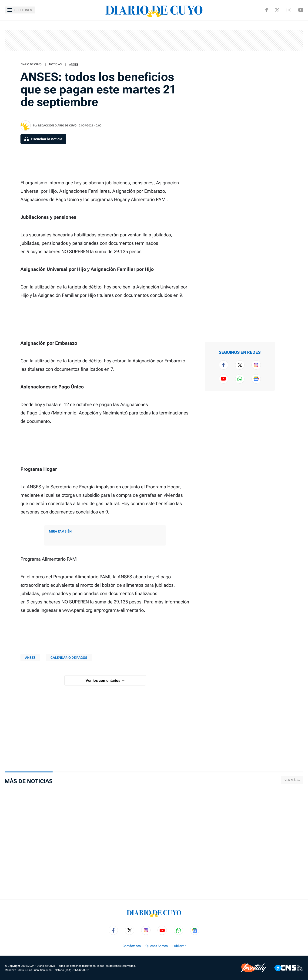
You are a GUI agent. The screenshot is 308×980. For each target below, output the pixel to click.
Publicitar (179, 946)
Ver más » (292, 780)
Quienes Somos (157, 946)
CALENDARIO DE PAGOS (69, 658)
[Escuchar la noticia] (43, 139)
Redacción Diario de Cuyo (57, 126)
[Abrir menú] (20, 10)
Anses (74, 65)
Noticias (55, 64)
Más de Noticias (29, 781)
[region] (154, 41)
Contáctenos (132, 946)
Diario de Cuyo (31, 64)
